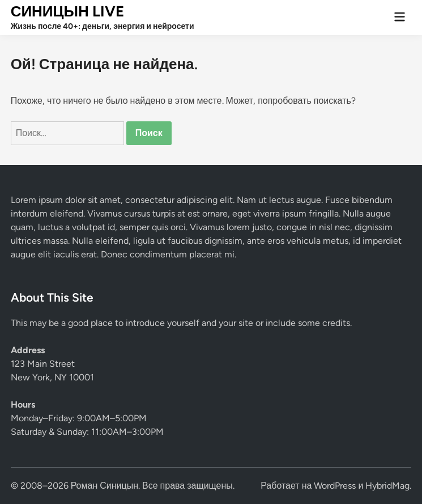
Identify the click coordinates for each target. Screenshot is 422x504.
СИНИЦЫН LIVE (67, 11)
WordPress (335, 486)
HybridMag (387, 486)
